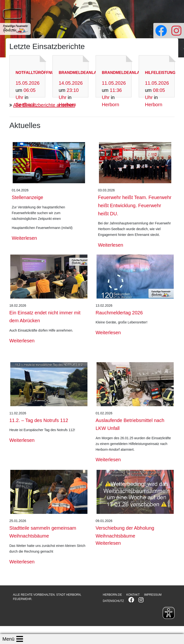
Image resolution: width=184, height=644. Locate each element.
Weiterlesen (24, 238)
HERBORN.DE (112, 595)
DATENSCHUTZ (113, 601)
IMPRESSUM (153, 595)
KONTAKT (133, 595)
